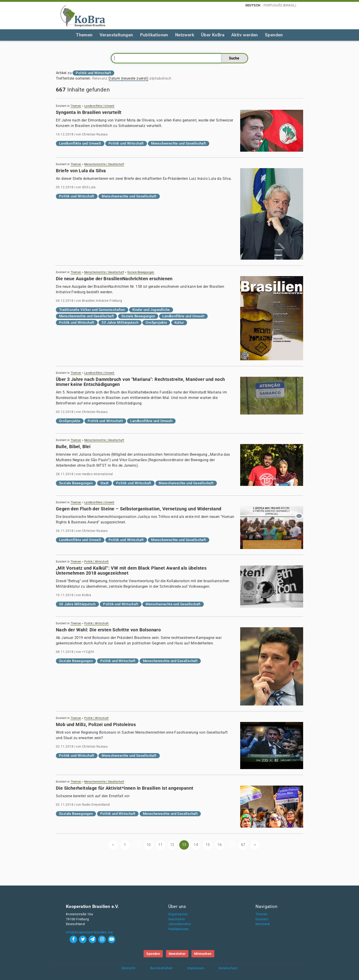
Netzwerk (185, 35)
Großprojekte (156, 323)
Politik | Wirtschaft (97, 562)
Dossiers (262, 919)
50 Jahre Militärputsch (120, 323)
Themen (84, 35)
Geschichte (177, 919)
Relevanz (100, 78)
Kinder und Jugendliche (151, 310)
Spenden (274, 35)
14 (196, 845)
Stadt (105, 483)
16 (219, 845)
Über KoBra (213, 35)
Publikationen (154, 35)
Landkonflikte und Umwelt (80, 143)
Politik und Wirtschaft (126, 143)
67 (243, 845)
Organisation (178, 914)
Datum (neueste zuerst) (128, 78)
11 (160, 845)
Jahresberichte (180, 924)
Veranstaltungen (116, 35)
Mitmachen (203, 954)
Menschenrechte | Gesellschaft (104, 164)
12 (172, 845)
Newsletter (177, 954)
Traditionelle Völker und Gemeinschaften (92, 310)
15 (208, 845)
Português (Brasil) (280, 5)
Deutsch (253, 5)
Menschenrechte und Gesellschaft (178, 143)
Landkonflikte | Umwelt (99, 106)
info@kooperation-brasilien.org (89, 932)
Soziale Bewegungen (141, 272)
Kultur (179, 323)
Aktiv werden (245, 35)
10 (149, 845)
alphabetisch (160, 78)
